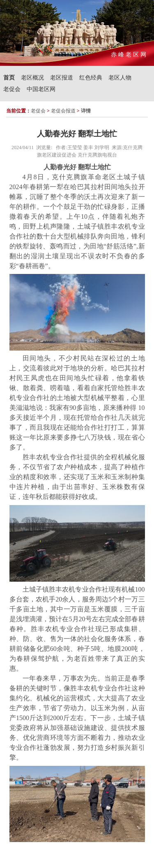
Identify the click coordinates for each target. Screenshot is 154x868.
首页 (9, 78)
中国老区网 (41, 89)
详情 (86, 111)
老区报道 (62, 78)
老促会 (12, 89)
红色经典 (91, 78)
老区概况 (32, 78)
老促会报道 (63, 111)
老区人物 (120, 78)
